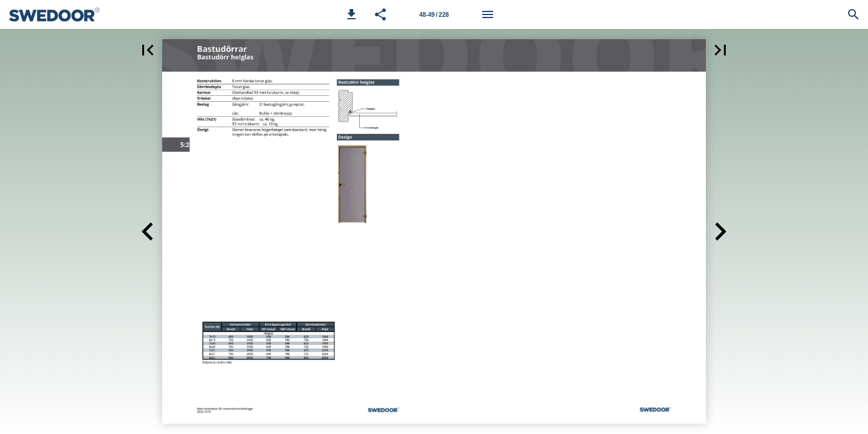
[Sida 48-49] (434, 14)
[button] (351, 14)
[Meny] (488, 14)
